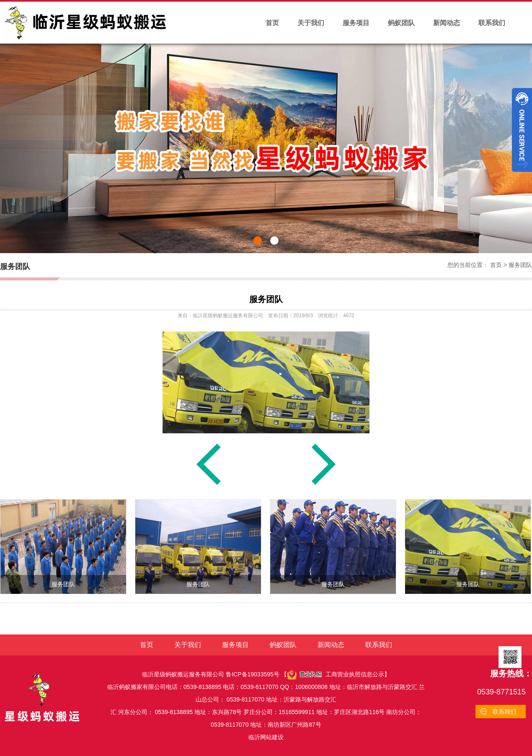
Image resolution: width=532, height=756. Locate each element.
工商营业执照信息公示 (336, 674)
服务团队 (520, 265)
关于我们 (311, 23)
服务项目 (356, 23)
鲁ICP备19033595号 (253, 674)
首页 (272, 23)
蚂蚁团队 (401, 23)
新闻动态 (447, 23)
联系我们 (492, 23)
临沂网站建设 (266, 737)
